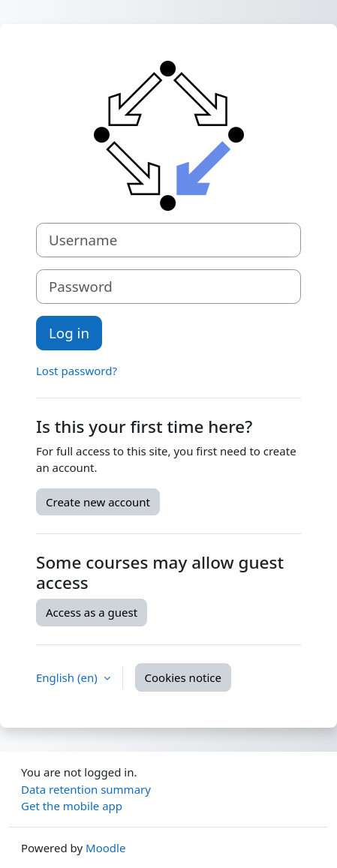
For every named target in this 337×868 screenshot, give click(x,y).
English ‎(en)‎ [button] (68, 677)
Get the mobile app (72, 806)
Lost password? (77, 371)
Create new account (98, 502)
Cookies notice (183, 677)
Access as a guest (92, 612)
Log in (69, 333)
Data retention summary (86, 789)
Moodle (105, 848)
